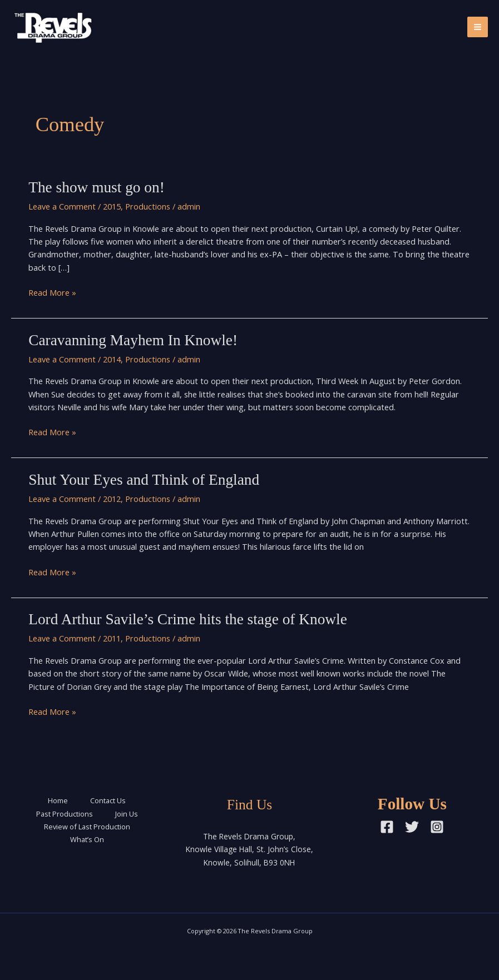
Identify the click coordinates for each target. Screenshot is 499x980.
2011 (112, 638)
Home (58, 800)
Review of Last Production (87, 827)
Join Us (127, 814)
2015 (112, 206)
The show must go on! (97, 187)
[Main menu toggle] (478, 27)
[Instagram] (437, 827)
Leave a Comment (62, 206)
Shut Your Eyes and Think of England (144, 480)
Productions (148, 206)
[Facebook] (387, 827)
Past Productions (65, 814)
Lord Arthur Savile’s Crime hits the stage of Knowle (188, 619)
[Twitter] (412, 827)
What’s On (87, 839)
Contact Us (108, 800)
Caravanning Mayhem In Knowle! (133, 340)
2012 (112, 499)
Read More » (52, 293)
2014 (112, 359)
